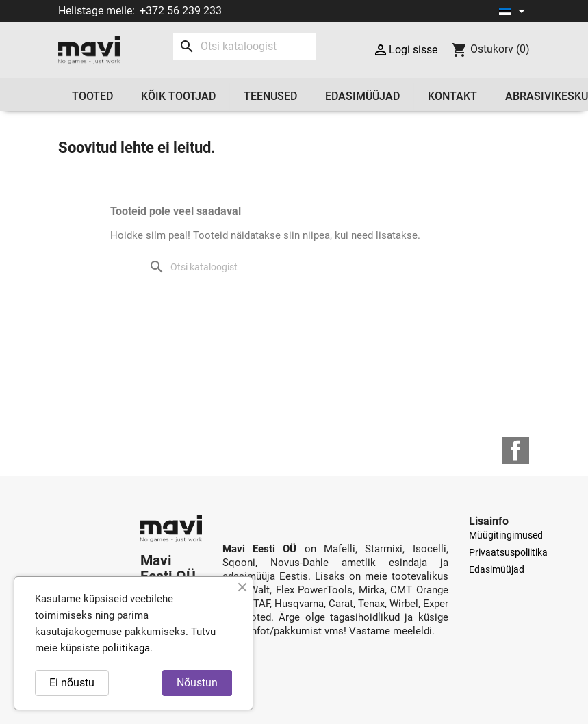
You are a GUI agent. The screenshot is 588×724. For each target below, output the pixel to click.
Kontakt (452, 96)
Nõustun (197, 683)
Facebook (515, 450)
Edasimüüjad (362, 96)
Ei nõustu (72, 683)
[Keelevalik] (514, 11)
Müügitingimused (506, 535)
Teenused (270, 96)
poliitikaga (126, 648)
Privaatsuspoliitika (508, 552)
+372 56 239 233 (181, 11)
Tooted (92, 96)
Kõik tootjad (178, 96)
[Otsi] (244, 47)
